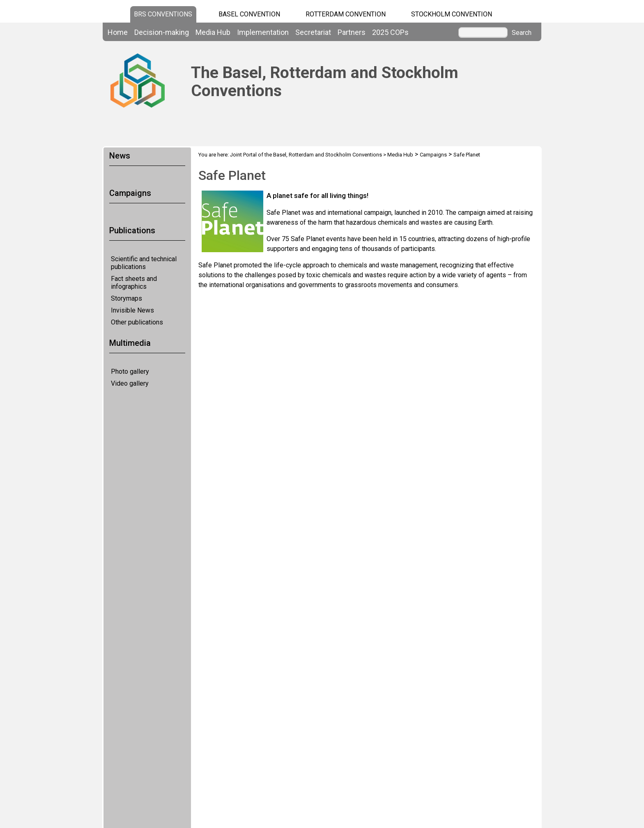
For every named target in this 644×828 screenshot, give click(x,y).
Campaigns (433, 155)
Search (522, 33)
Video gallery (130, 383)
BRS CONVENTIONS (163, 14)
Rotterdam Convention (346, 14)
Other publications (137, 322)
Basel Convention (249, 14)
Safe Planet (467, 155)
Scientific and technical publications (144, 263)
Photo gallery (130, 371)
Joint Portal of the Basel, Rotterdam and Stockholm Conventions (306, 155)
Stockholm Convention (452, 14)
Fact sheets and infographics (134, 283)
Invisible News (132, 310)
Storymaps (126, 298)
